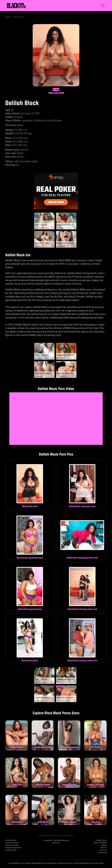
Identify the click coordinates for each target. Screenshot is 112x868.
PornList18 (26, 863)
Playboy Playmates (13, 848)
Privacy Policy (101, 840)
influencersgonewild (82, 863)
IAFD (56, 93)
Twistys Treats (11, 850)
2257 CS (104, 848)
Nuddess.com (52, 863)
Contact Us (102, 853)
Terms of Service (100, 843)
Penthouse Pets (12, 845)
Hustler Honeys (12, 843)
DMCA (104, 845)
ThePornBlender (38, 863)
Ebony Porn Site (65, 863)
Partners (103, 850)
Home (8, 17)
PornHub (56, 89)
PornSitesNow (14, 863)
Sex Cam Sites (98, 863)
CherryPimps (11, 840)
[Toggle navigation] (103, 6)
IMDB (51, 93)
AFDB (62, 93)
